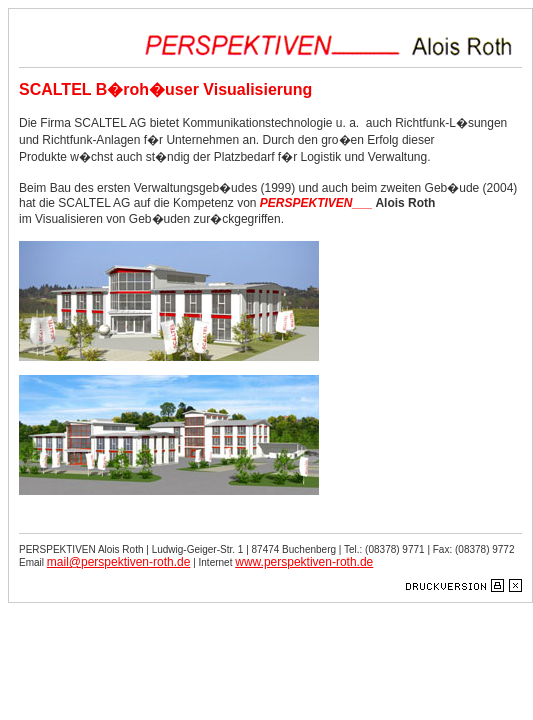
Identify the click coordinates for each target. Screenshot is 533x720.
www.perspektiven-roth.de (304, 562)
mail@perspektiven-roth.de (119, 562)
